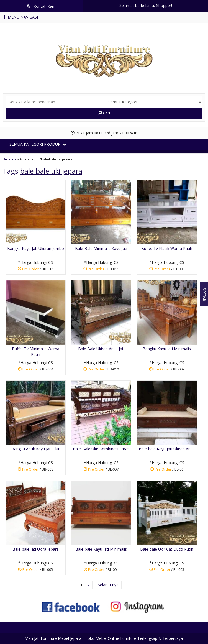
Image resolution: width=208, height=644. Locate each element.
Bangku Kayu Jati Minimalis (167, 349)
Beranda (10, 159)
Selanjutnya (108, 585)
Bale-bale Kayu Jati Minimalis (101, 549)
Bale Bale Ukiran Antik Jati (101, 349)
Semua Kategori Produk (38, 144)
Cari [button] (104, 113)
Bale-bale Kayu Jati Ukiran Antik (167, 449)
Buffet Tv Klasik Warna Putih (167, 248)
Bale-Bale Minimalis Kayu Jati (101, 248)
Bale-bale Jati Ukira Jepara (36, 549)
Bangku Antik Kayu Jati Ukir (35, 449)
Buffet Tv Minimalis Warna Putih (36, 352)
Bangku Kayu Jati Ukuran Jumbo (36, 248)
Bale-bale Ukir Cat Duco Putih (167, 549)
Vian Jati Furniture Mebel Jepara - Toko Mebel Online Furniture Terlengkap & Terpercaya (104, 638)
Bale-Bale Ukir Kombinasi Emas (101, 449)
